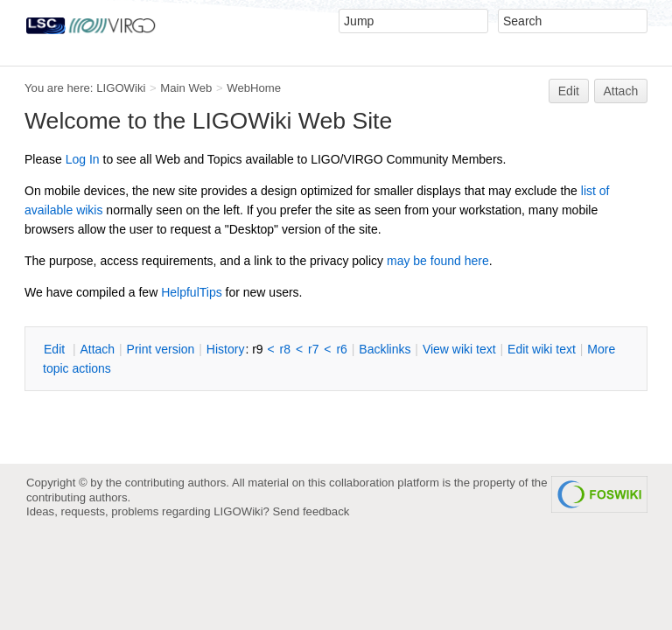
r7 (313, 349)
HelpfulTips (192, 292)
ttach (97, 349)
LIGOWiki (121, 88)
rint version (161, 349)
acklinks (385, 349)
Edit (569, 91)
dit (56, 349)
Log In (83, 159)
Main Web (186, 88)
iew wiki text (459, 349)
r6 (341, 349)
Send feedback (311, 511)
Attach (621, 91)
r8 (285, 349)
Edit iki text (542, 349)
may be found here (438, 261)
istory (226, 349)
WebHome (254, 88)
